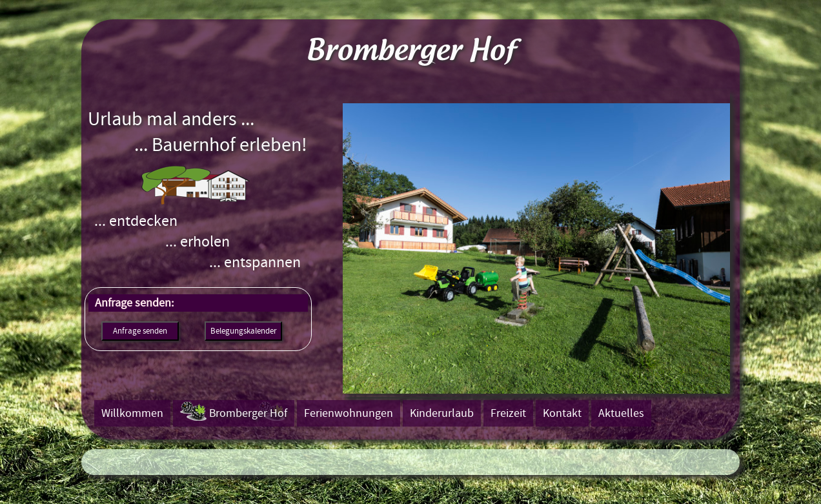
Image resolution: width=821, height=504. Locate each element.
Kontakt (562, 413)
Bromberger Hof (248, 413)
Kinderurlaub (442, 413)
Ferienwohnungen (349, 413)
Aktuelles (621, 413)
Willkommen (132, 413)
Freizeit (508, 413)
